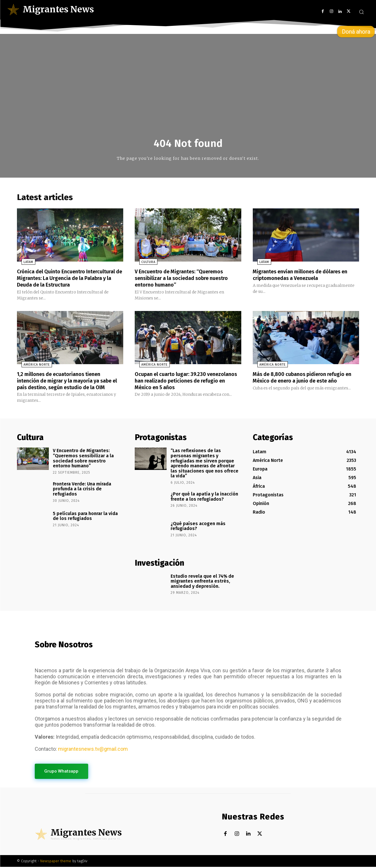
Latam (24, 264)
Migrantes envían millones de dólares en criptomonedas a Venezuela (302, 276)
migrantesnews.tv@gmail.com (93, 749)
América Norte (32, 366)
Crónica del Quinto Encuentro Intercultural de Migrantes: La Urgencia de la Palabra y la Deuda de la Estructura (70, 280)
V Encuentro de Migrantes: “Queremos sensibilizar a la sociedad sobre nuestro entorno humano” (187, 280)
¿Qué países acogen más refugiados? (198, 526)
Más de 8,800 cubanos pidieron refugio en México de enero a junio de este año (305, 378)
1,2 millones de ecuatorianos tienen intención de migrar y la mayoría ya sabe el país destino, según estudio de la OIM (70, 381)
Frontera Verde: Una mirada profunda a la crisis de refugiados (82, 489)
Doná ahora (356, 32)
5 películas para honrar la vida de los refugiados (85, 516)
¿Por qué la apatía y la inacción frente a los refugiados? (204, 497)
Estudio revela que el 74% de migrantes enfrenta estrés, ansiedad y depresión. (202, 581)
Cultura (144, 264)
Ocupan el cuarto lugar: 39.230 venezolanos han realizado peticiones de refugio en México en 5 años (185, 381)
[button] (361, 12)
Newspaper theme (56, 862)
